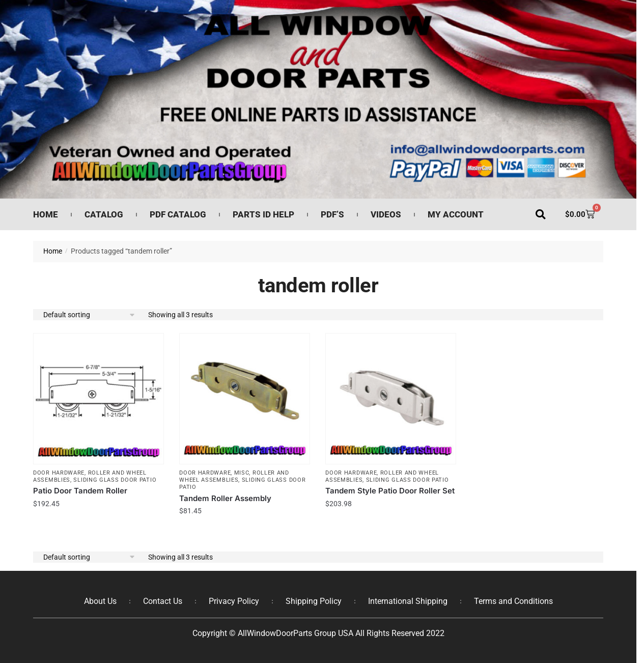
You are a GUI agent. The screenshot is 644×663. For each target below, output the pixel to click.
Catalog (104, 214)
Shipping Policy (314, 601)
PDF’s (332, 214)
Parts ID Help (263, 214)
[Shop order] (90, 315)
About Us (100, 601)
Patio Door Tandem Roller (80, 491)
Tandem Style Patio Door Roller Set (390, 491)
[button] (540, 215)
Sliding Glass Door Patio (115, 480)
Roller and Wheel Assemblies (234, 476)
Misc (242, 473)
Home (46, 214)
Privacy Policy (234, 601)
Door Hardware (59, 473)
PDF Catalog (178, 214)
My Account (456, 214)
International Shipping (408, 601)
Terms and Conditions (513, 601)
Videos (386, 214)
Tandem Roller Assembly (225, 498)
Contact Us (163, 601)
